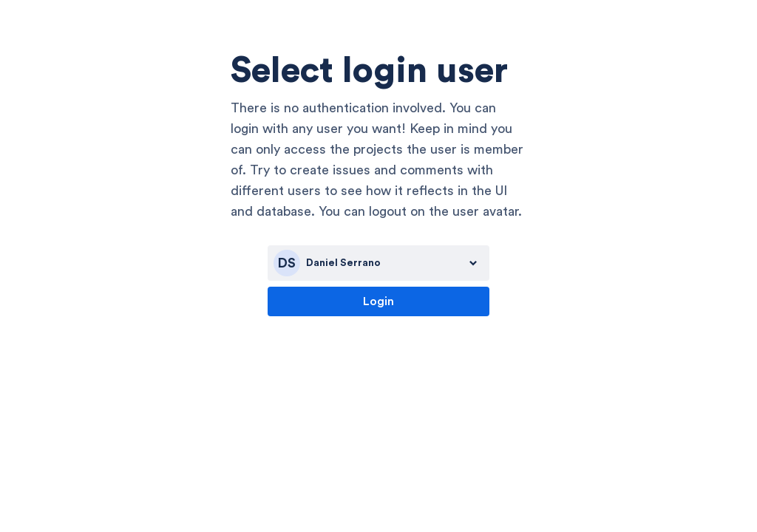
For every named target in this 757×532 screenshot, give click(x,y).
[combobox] (378, 263)
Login (378, 301)
